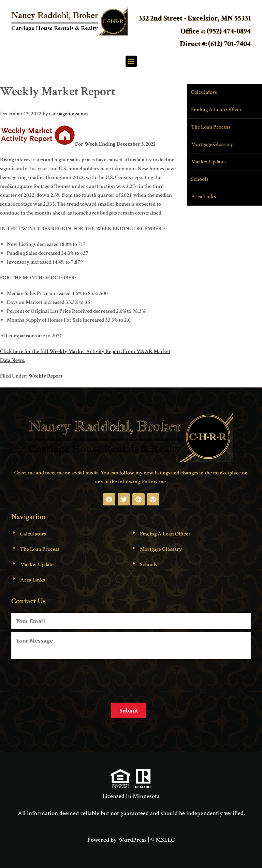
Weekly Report (45, 376)
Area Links (203, 197)
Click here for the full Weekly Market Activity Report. (61, 351)
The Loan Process (211, 127)
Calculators (204, 92)
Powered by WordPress (117, 839)
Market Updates (209, 162)
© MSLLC (163, 839)
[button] (131, 61)
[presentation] (63, 678)
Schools (200, 179)
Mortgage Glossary (212, 144)
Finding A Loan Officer (216, 110)
